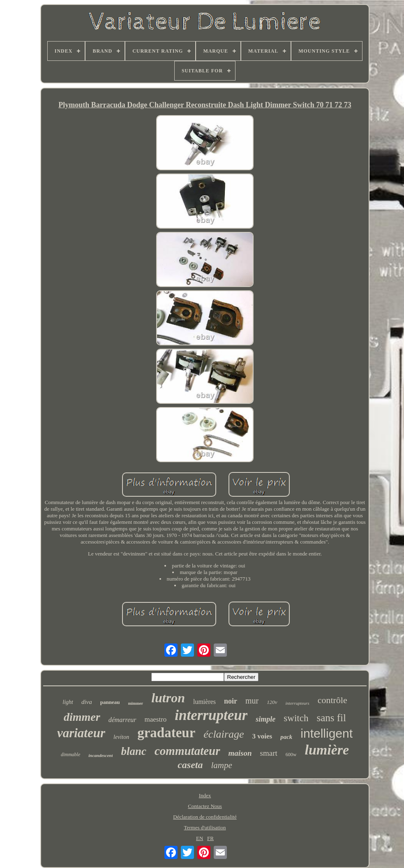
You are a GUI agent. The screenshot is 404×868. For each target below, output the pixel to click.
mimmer (135, 703)
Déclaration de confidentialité (205, 817)
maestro (156, 719)
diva (87, 702)
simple (265, 719)
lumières (204, 702)
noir (231, 701)
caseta (190, 765)
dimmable (70, 755)
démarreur (122, 720)
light (68, 702)
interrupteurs (298, 703)
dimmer (82, 717)
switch (296, 718)
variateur (81, 733)
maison (240, 753)
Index (205, 795)
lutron (168, 698)
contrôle (332, 700)
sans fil (331, 718)
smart (269, 753)
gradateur (166, 733)
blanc (134, 751)
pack (286, 737)
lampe (221, 765)
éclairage (224, 734)
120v (272, 702)
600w (291, 755)
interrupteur (211, 715)
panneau (110, 702)
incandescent (100, 755)
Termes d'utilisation (205, 827)
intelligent (327, 733)
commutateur (187, 751)
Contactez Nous (205, 806)
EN (200, 838)
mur (252, 701)
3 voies (262, 736)
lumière (327, 750)
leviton (121, 737)
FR (210, 838)
